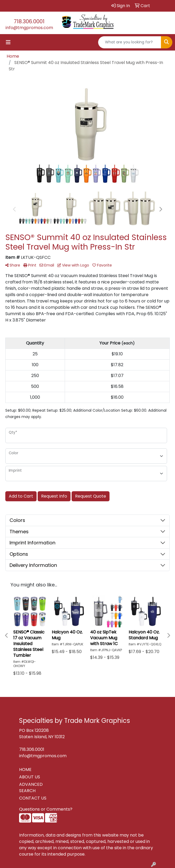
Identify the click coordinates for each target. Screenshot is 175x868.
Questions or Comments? (46, 809)
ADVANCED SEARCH (31, 787)
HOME (25, 770)
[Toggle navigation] (8, 42)
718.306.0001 (29, 21)
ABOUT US (30, 777)
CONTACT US (33, 798)
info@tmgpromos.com (29, 28)
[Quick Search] (130, 42)
